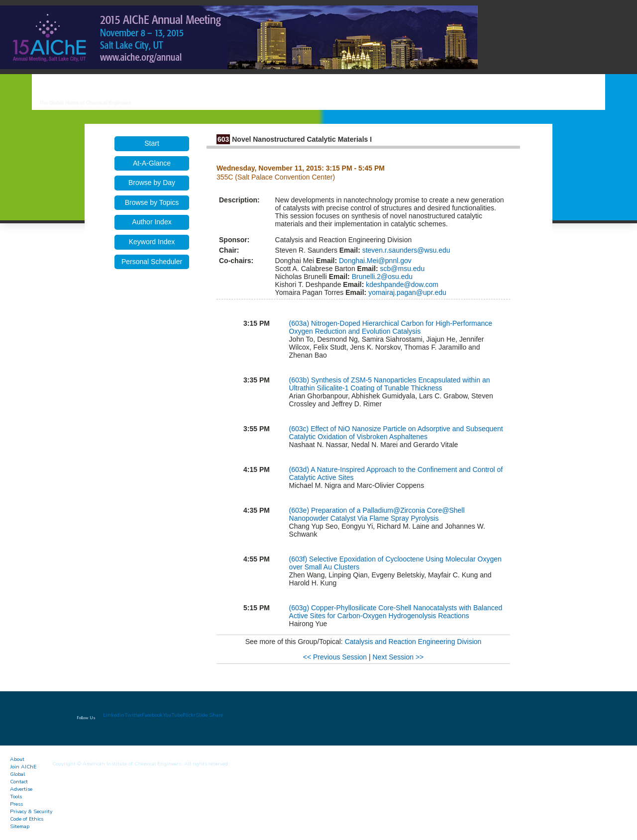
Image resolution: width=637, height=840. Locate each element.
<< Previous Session (335, 657)
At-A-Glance (152, 163)
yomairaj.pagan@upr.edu (406, 292)
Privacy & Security (31, 811)
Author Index (152, 222)
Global (17, 774)
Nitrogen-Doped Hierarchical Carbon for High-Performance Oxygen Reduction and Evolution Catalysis (391, 327)
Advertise (21, 789)
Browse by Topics (152, 202)
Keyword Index (152, 242)
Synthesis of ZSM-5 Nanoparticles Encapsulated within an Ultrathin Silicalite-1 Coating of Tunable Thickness (390, 384)
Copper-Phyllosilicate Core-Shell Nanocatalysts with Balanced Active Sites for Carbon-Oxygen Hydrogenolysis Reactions (396, 612)
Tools (16, 796)
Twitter (133, 715)
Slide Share (209, 715)
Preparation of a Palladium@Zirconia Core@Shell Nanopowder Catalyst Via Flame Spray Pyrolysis (377, 514)
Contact (19, 782)
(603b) (300, 380)
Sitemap (20, 826)
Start (152, 143)
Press (16, 804)
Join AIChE (23, 767)
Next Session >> (398, 657)
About (17, 759)
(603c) (300, 429)
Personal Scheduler (152, 262)
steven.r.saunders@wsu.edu (405, 250)
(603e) (300, 510)
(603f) (299, 559)
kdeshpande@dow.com (401, 284)
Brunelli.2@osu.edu (381, 277)
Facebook (152, 715)
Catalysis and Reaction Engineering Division (413, 642)
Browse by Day (152, 183)
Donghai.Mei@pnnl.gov (374, 261)
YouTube (173, 715)
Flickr (189, 715)
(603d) (300, 469)
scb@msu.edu (402, 269)
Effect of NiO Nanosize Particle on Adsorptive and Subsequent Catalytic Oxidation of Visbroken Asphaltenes (396, 433)
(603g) (300, 608)
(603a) (300, 323)
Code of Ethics (27, 819)
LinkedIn (114, 715)
